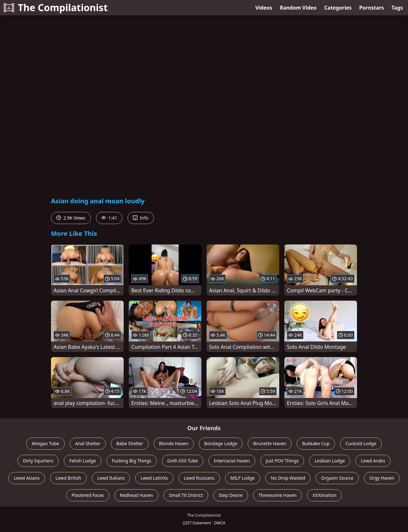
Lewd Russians (199, 478)
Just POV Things (282, 461)
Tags (397, 8)
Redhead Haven (136, 495)
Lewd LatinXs (154, 478)
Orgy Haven (382, 478)
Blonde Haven (174, 443)
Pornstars (372, 8)
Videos (264, 8)
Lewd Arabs (373, 461)
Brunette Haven (270, 443)
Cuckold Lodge (361, 443)
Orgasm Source (337, 478)
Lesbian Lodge (330, 461)
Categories (338, 8)
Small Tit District (186, 495)
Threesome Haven (277, 495)
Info (141, 218)
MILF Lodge (243, 478)
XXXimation (324, 495)
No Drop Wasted (288, 478)
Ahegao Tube (45, 443)
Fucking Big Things (132, 461)
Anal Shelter (88, 443)
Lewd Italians (111, 478)
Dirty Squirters (38, 461)
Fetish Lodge (83, 461)
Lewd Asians (27, 478)
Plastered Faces (88, 495)
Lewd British (68, 478)
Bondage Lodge (221, 443)
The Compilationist (56, 7)
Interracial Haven (232, 461)
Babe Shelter (130, 443)
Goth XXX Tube (183, 461)
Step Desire (231, 495)
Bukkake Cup (316, 443)
